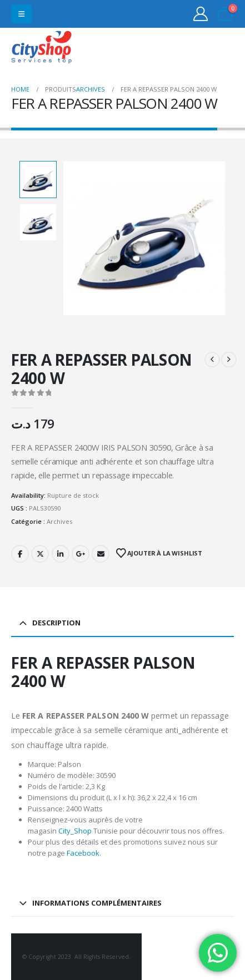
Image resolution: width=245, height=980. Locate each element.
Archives (59, 521)
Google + (81, 554)
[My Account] (201, 14)
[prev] (212, 360)
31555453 (194, 49)
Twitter (40, 554)
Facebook (20, 554)
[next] (229, 360)
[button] (21, 14)
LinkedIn (61, 554)
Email (101, 554)
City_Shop (75, 831)
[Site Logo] (42, 49)
